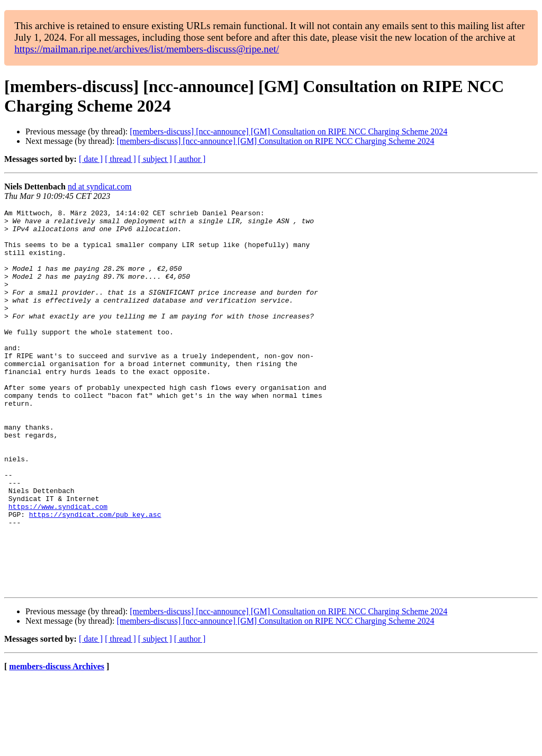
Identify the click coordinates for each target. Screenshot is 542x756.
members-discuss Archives (57, 743)
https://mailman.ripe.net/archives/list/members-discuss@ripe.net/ (147, 49)
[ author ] (190, 159)
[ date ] (91, 159)
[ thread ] (120, 159)
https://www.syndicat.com (58, 567)
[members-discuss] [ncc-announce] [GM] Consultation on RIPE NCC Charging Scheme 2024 (288, 131)
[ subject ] (155, 159)
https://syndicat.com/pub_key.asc (95, 576)
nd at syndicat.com (100, 186)
